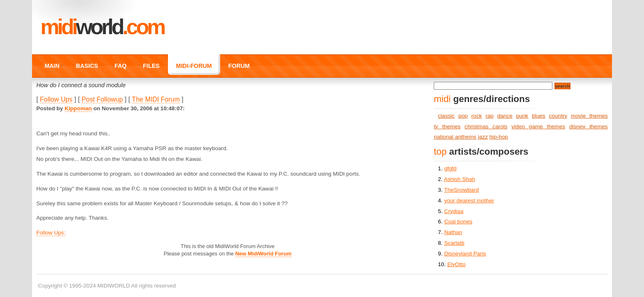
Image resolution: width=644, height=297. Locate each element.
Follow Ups (56, 99)
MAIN (52, 66)
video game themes (538, 126)
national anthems (455, 137)
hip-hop (499, 137)
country (558, 116)
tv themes (447, 126)
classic (446, 116)
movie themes (589, 116)
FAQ (121, 66)
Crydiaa (454, 211)
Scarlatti (454, 243)
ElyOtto (457, 264)
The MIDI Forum (156, 99)
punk (522, 116)
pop (463, 116)
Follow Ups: (51, 233)
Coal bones (458, 222)
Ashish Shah (460, 179)
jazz (483, 137)
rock (477, 116)
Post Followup (102, 99)
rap (490, 116)
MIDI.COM (102, 27)
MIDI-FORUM (194, 66)
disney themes (589, 126)
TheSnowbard (461, 190)
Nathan (453, 232)
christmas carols (486, 126)
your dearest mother (469, 201)
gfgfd (450, 168)
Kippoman (78, 108)
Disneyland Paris (465, 254)
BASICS (87, 66)
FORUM (239, 66)
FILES (151, 66)
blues (539, 116)
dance (505, 116)
